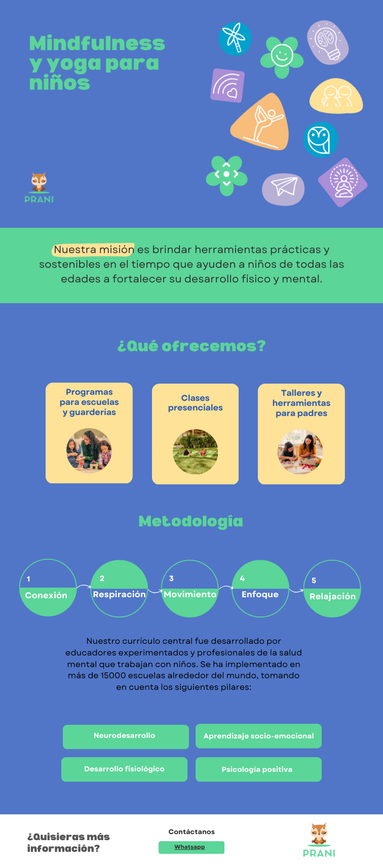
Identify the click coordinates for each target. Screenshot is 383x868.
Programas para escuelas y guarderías (89, 402)
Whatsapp (189, 847)
